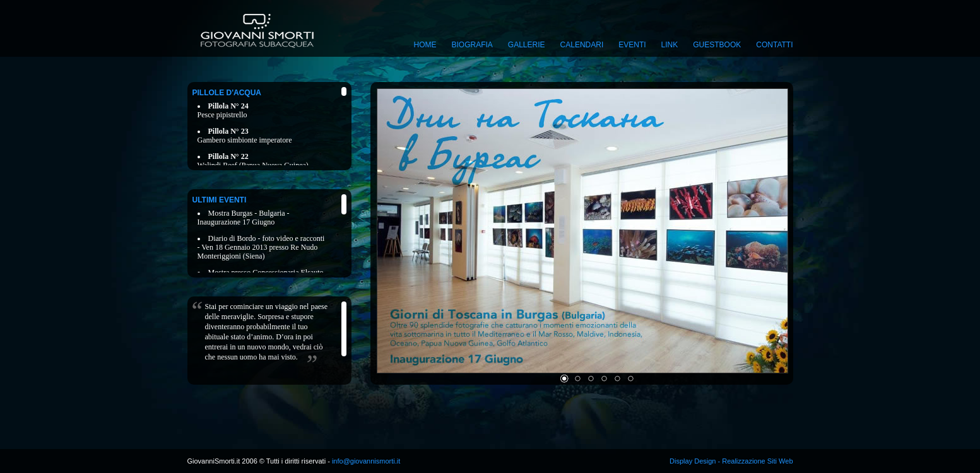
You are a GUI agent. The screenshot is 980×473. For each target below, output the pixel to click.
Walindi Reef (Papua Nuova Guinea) (253, 161)
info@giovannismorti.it (365, 461)
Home (425, 45)
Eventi (632, 45)
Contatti (774, 45)
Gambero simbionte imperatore (245, 136)
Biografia (472, 45)
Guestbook (717, 45)
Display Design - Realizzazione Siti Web (731, 461)
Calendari (582, 45)
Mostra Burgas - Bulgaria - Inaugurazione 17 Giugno (244, 218)
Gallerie (527, 45)
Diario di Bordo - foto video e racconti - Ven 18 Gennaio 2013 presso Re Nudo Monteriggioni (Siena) (261, 247)
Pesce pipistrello (223, 110)
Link (670, 45)
